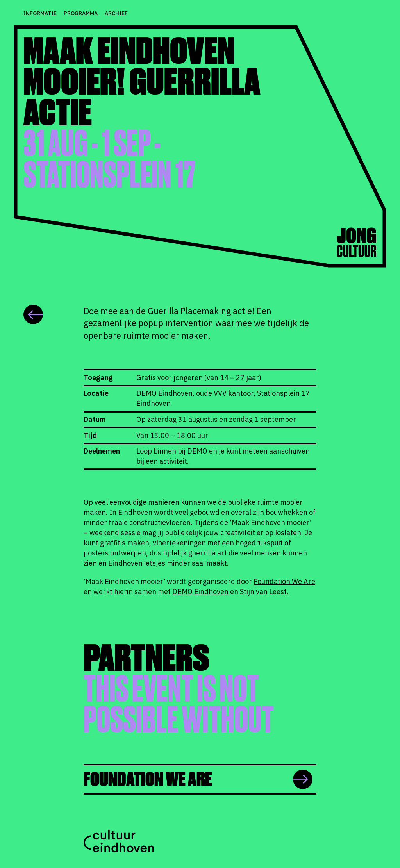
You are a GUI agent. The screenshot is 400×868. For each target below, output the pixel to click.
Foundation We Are (284, 581)
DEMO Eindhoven (201, 592)
